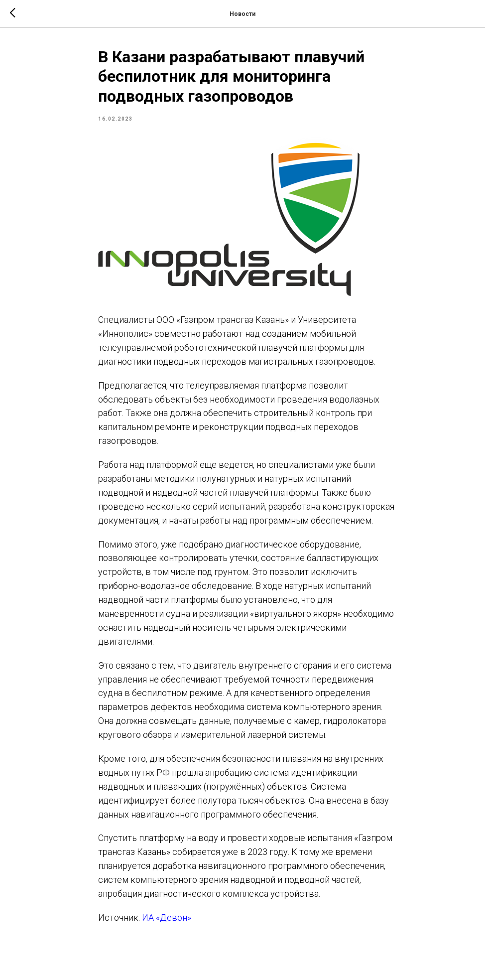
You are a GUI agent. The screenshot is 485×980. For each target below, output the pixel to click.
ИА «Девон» (167, 917)
